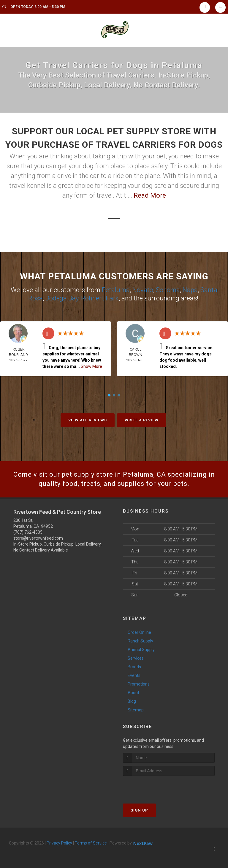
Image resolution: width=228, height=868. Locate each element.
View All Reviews (88, 420)
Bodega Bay (62, 298)
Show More (91, 366)
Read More (150, 195)
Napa (190, 290)
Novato (143, 290)
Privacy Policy (59, 843)
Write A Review (142, 420)
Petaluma (116, 290)
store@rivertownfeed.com (38, 538)
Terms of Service (91, 843)
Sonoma (168, 290)
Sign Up (139, 810)
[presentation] (155, 787)
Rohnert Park (100, 298)
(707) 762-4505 (28, 532)
